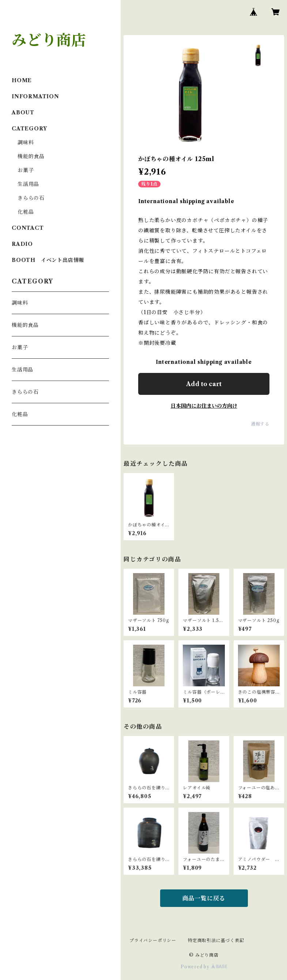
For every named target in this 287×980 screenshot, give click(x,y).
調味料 (26, 142)
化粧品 (26, 212)
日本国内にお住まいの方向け (204, 406)
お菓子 (26, 170)
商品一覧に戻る (204, 898)
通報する (260, 424)
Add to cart (204, 384)
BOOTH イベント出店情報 (48, 260)
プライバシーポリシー (153, 940)
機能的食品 (31, 156)
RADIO (22, 244)
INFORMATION (35, 96)
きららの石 (31, 198)
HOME (22, 80)
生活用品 (28, 184)
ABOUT (23, 113)
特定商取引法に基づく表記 (216, 940)
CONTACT (28, 228)
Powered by (204, 967)
